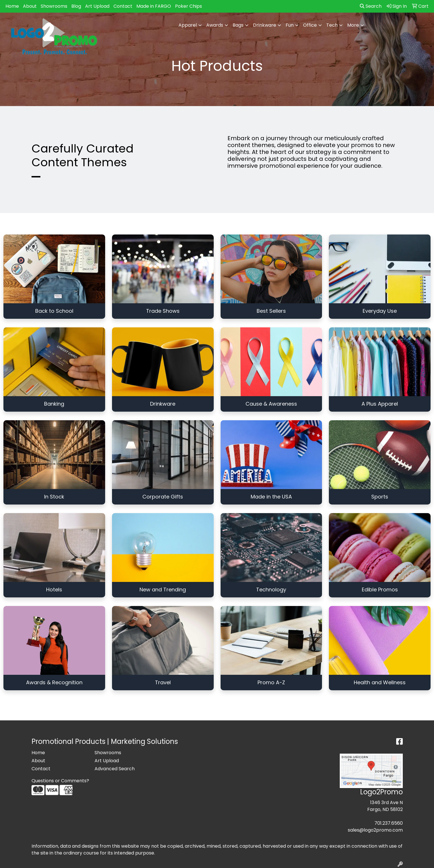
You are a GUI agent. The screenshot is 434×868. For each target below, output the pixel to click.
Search (371, 6)
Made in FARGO (154, 6)
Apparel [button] (188, 25)
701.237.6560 (389, 823)
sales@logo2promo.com (375, 830)
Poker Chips (188, 6)
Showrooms (54, 6)
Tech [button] (332, 25)
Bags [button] (238, 25)
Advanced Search (115, 769)
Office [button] (310, 25)
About (30, 6)
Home (12, 6)
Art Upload (97, 6)
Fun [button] (290, 25)
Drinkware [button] (265, 25)
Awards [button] (215, 25)
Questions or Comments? (60, 781)
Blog (76, 6)
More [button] (353, 25)
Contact (123, 6)
